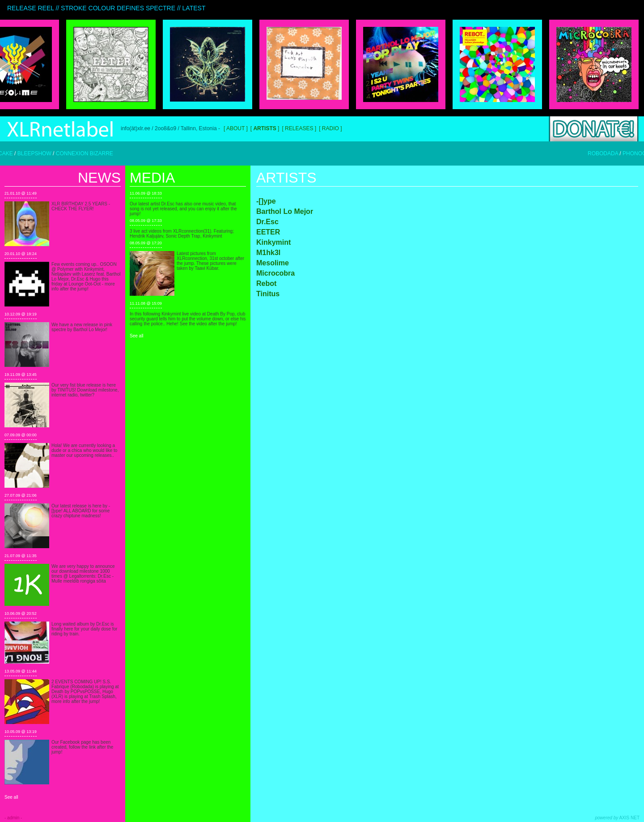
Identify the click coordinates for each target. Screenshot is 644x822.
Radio (330, 128)
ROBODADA (611, 153)
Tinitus (268, 294)
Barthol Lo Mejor (285, 211)
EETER (268, 232)
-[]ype (266, 201)
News (99, 178)
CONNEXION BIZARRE (93, 153)
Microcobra (275, 273)
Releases (299, 128)
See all (11, 797)
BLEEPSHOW (42, 153)
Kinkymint (273, 242)
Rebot (266, 283)
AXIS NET (618, 818)
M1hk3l (268, 253)
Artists (286, 178)
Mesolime (273, 263)
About (235, 128)
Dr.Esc (267, 222)
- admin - (13, 818)
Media (152, 178)
